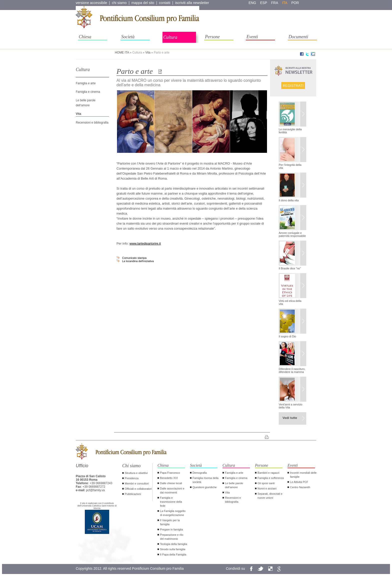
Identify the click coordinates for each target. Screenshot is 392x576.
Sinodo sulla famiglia (173, 549)
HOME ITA (122, 53)
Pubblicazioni (133, 494)
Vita (148, 53)
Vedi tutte (290, 418)
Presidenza (132, 478)
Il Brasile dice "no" (290, 268)
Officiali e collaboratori (138, 489)
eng (252, 3)
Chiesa (85, 37)
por (295, 3)
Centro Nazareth (300, 487)
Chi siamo (131, 466)
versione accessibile (91, 3)
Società (128, 37)
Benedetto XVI (169, 478)
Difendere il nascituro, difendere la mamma (292, 370)
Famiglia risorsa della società (205, 480)
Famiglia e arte (86, 83)
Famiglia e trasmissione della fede (171, 502)
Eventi (252, 37)
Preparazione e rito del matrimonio (172, 537)
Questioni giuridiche (205, 487)
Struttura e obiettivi (136, 473)
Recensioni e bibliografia (92, 123)
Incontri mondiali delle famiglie (303, 475)
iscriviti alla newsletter (192, 3)
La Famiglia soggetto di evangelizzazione (173, 513)
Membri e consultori (137, 483)
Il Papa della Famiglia (173, 554)
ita (285, 3)
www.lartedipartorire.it (145, 243)
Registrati (293, 86)
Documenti (298, 37)
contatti (165, 3)
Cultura (170, 37)
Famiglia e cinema (88, 92)
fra (275, 3)
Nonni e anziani (267, 488)
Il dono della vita (289, 200)
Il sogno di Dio (287, 336)
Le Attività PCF (299, 482)
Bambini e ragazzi (268, 473)
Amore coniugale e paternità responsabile (292, 234)
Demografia (200, 473)
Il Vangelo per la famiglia (170, 522)
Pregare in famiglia (171, 529)
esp (264, 3)
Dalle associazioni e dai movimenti (172, 490)
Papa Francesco (170, 473)
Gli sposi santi (266, 483)
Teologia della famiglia (173, 544)
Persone (212, 37)
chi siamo (119, 3)
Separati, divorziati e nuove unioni (270, 496)
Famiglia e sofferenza (271, 478)
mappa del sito (143, 3)
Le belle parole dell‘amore (234, 485)
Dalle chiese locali (171, 483)
